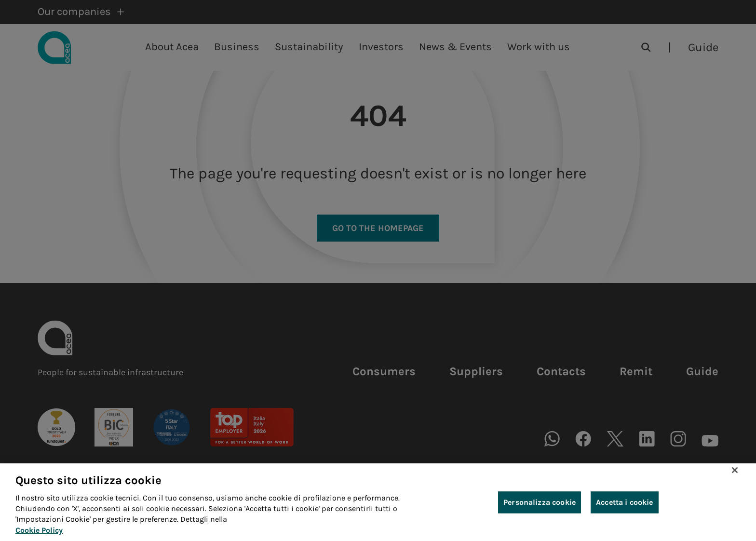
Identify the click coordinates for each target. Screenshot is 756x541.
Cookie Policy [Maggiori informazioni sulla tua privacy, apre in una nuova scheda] (39, 534)
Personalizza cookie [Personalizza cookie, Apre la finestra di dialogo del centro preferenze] (540, 505)
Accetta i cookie (625, 505)
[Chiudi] (735, 473)
